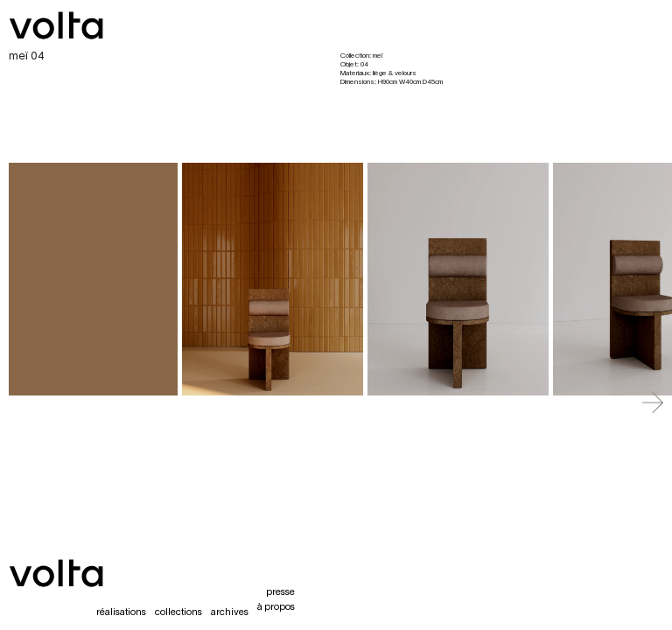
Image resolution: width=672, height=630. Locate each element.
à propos (276, 607)
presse (280, 592)
